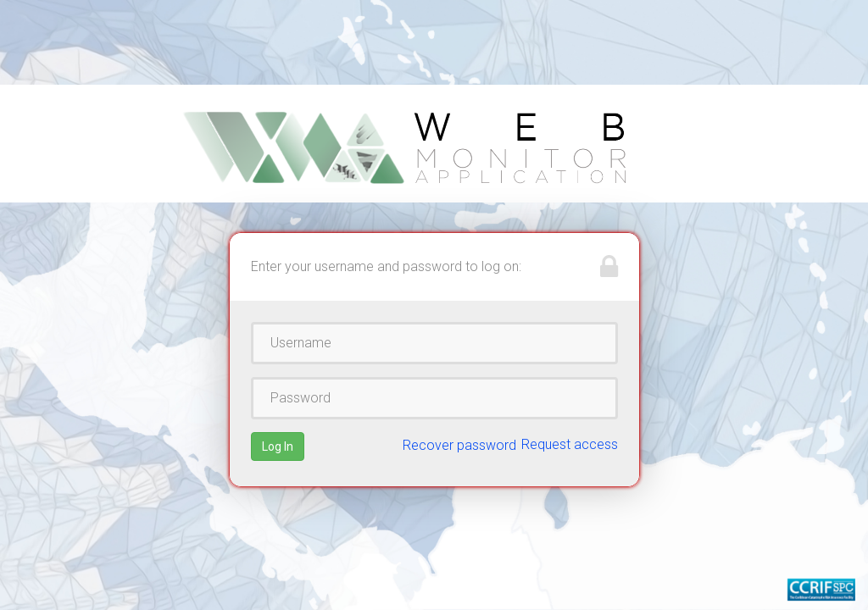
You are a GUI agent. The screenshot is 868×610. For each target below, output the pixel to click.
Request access (570, 444)
